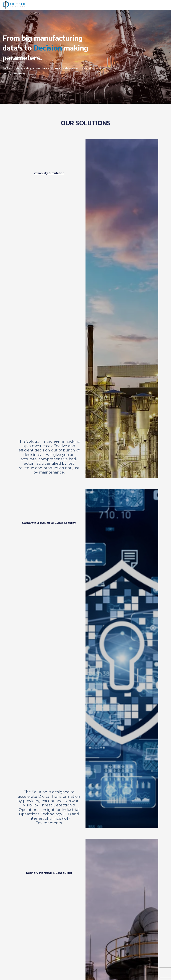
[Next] (168, 52)
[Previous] (3, 52)
